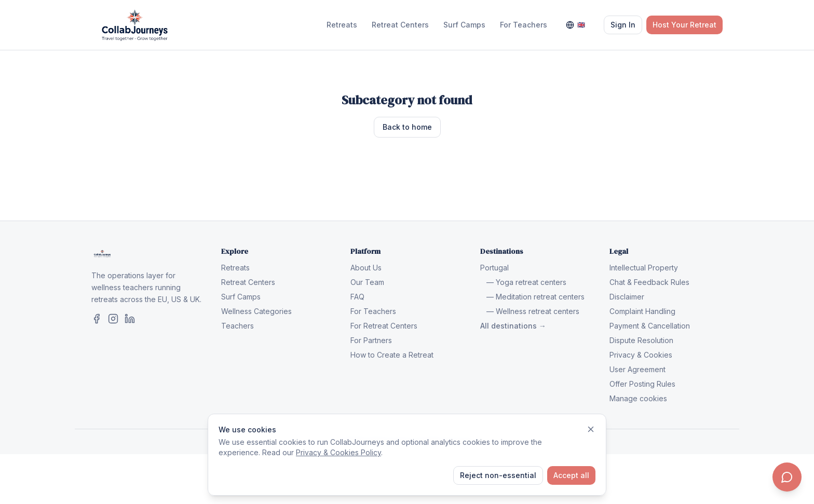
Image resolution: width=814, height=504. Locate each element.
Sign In (623, 25)
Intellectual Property (644, 268)
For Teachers (524, 25)
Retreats (342, 25)
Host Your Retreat (684, 25)
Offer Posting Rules (642, 384)
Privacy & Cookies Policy (338, 452)
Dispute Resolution (641, 340)
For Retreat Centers (384, 326)
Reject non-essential (498, 475)
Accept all (571, 475)
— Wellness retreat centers (533, 311)
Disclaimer (627, 297)
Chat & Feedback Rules (649, 282)
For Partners (371, 340)
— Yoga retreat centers (526, 282)
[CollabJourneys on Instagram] (113, 319)
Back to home (407, 127)
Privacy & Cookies (641, 355)
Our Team (367, 282)
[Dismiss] (591, 429)
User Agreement (637, 369)
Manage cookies (638, 398)
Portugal (494, 268)
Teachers (238, 326)
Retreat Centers (400, 25)
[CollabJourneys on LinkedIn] (130, 319)
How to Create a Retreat (392, 355)
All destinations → (513, 326)
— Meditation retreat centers (535, 297)
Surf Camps (464, 25)
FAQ (357, 297)
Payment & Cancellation (650, 326)
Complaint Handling (642, 311)
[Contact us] (787, 477)
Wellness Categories (256, 311)
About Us (366, 268)
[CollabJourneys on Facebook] (97, 319)
